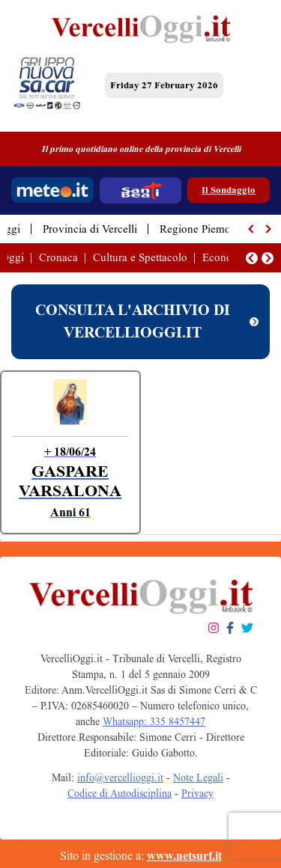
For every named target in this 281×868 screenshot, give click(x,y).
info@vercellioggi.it (120, 778)
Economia (226, 257)
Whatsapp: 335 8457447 (154, 722)
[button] (252, 229)
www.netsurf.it (184, 856)
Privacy (197, 794)
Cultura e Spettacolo (140, 257)
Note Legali (198, 778)
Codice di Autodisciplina (120, 794)
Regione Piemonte (202, 229)
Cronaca (58, 257)
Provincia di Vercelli (90, 229)
